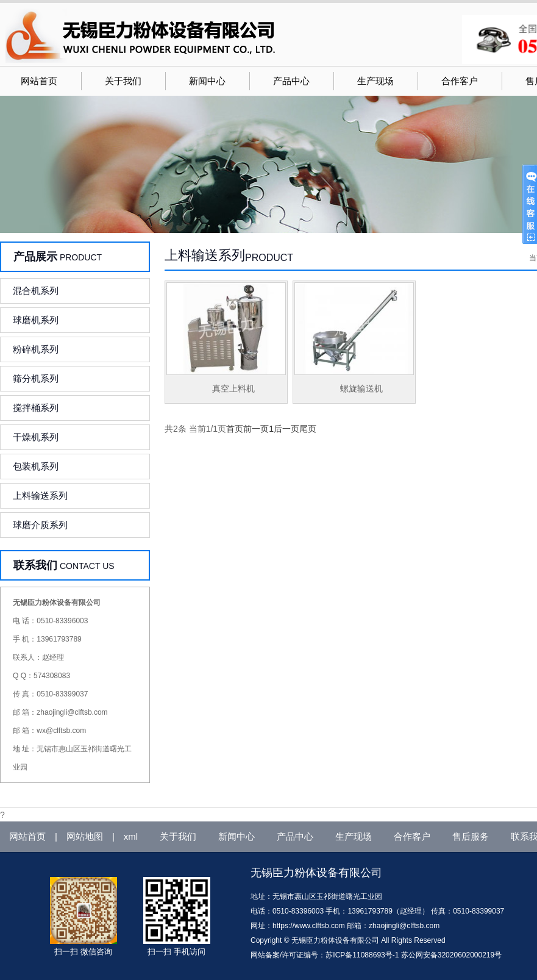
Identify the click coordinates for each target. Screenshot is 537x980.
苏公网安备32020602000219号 (451, 955)
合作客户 (460, 81)
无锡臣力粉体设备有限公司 (316, 873)
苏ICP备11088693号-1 (362, 955)
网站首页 (39, 81)
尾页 (308, 429)
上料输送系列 (40, 495)
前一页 (256, 429)
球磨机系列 (36, 320)
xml (131, 836)
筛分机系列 (36, 378)
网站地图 (85, 836)
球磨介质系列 (40, 525)
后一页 (286, 429)
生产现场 (375, 81)
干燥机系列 (36, 437)
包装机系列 (36, 466)
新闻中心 (207, 81)
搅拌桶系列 (36, 408)
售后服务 (471, 836)
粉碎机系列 (36, 349)
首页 (235, 429)
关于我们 (123, 81)
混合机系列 (36, 291)
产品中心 (291, 81)
